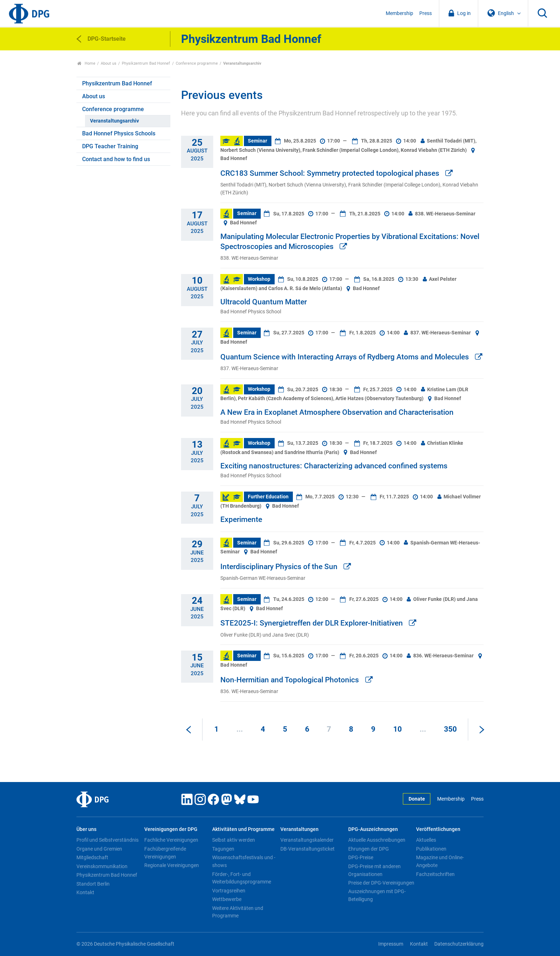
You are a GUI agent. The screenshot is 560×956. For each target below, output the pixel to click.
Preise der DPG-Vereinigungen (381, 883)
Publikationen (431, 849)
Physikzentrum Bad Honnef (146, 63)
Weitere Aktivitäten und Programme (238, 912)
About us (109, 63)
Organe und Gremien (99, 849)
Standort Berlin (93, 884)
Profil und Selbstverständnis (107, 840)
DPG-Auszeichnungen (373, 829)
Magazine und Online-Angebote (440, 861)
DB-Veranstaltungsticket (307, 849)
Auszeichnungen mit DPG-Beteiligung (377, 895)
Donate (417, 799)
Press (426, 13)
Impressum (391, 944)
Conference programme (197, 63)
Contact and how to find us (116, 159)
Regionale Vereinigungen (172, 865)
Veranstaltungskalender (307, 840)
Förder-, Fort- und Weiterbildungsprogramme (242, 878)
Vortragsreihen (229, 891)
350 (450, 729)
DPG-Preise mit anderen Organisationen (374, 870)
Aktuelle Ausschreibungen (377, 840)
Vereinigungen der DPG (171, 829)
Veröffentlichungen (438, 829)
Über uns (86, 829)
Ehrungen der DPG (369, 849)
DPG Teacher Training (110, 146)
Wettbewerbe (227, 899)
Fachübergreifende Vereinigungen (165, 853)
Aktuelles (426, 840)
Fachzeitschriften (435, 874)
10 (397, 729)
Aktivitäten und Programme (243, 829)
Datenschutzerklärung (459, 944)
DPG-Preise (361, 857)
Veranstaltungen (299, 829)
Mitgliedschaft (92, 857)
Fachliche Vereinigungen (171, 840)
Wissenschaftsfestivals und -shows (244, 861)
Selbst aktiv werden (234, 840)
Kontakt (85, 892)
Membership (399, 13)
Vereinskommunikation (102, 866)
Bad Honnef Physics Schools (119, 133)
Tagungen (223, 849)
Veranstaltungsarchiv (114, 121)
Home (86, 63)
